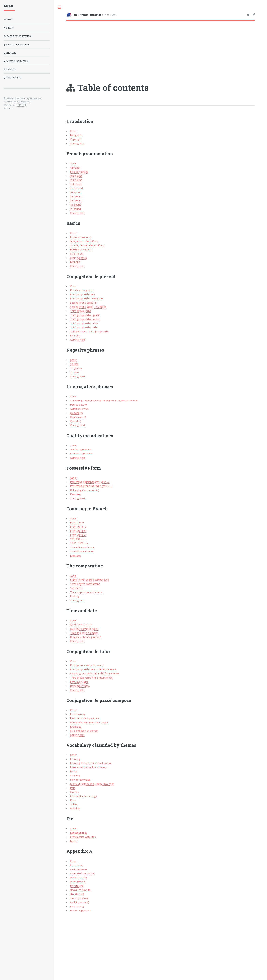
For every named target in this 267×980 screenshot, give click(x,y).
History (10, 53)
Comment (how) (79, 409)
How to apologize (80, 780)
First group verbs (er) (82, 294)
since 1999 (94, 15)
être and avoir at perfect (84, 731)
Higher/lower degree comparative (89, 580)
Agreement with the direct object (89, 722)
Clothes (74, 792)
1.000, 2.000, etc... (80, 543)
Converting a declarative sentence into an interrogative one (104, 400)
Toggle (59, 7)
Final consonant (79, 172)
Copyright (76, 139)
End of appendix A (81, 910)
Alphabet (75, 168)
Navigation (76, 135)
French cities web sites (83, 837)
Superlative (76, 588)
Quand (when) (78, 417)
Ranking (75, 596)
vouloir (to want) (80, 902)
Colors (74, 804)
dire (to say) (77, 894)
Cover (73, 131)
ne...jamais (76, 368)
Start (9, 28)
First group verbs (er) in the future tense (93, 669)
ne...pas (74, 364)
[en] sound (76, 196)
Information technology (84, 796)
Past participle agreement (85, 718)
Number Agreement (82, 453)
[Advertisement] (160, 47)
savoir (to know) (79, 898)
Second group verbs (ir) (84, 303)
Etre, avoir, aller (79, 682)
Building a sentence (81, 249)
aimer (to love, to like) (83, 873)
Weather (75, 808)
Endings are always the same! (87, 665)
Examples (76, 727)
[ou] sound (76, 180)
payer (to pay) (78, 881)
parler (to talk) (78, 877)
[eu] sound (76, 200)
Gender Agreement (81, 449)
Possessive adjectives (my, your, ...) (90, 482)
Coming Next (78, 340)
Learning (75, 759)
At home (75, 775)
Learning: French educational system (91, 763)
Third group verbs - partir (85, 315)
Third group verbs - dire (84, 323)
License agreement (22, 102)
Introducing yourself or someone (89, 767)
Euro (73, 800)
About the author (17, 45)
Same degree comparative (85, 584)
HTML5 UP (22, 105)
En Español (12, 78)
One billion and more (82, 551)
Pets (73, 788)
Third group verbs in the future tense (91, 678)
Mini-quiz (75, 262)
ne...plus (75, 372)
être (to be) (77, 253)
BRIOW (20, 98)
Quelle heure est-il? (81, 624)
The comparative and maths (86, 592)
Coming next (77, 143)
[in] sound (76, 205)
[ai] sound (76, 192)
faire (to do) (77, 906)
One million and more (82, 547)
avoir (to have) (78, 258)
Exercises (76, 494)
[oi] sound (76, 184)
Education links (79, 833)
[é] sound (75, 209)
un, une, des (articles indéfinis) (87, 245)
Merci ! (74, 841)
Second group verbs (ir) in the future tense (94, 673)
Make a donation (16, 61)
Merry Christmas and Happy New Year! (92, 784)
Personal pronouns (81, 237)
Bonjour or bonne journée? (86, 637)
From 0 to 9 (77, 522)
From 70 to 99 (78, 535)
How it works (78, 714)
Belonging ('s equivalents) (85, 490)
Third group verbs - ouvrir (85, 319)
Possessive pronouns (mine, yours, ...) (91, 486)
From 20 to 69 (78, 531)
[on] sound (76, 176)
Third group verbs (81, 311)
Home (9, 20)
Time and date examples (84, 633)
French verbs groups (82, 290)
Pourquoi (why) (79, 405)
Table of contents (17, 36)
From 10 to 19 (78, 527)
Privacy (10, 69)
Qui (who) (76, 421)
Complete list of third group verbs (90, 331)
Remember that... (80, 686)
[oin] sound (76, 188)
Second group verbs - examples (88, 307)
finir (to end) (77, 886)
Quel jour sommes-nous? (84, 629)
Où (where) (76, 413)
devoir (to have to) (81, 890)
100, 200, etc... (78, 539)
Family (74, 771)
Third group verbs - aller (84, 327)
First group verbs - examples (87, 298)
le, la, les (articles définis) (84, 241)
